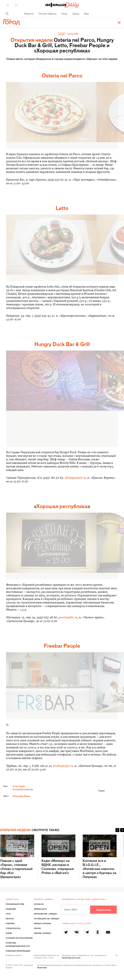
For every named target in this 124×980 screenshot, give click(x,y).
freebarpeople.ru (63, 766)
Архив (9, 933)
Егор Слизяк (19, 786)
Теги (8, 914)
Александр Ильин (21, 796)
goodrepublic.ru (68, 617)
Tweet (101, 791)
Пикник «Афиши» (43, 933)
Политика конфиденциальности (18, 944)
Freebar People (62, 645)
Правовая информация (18, 951)
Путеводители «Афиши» (47, 919)
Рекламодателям (15, 904)
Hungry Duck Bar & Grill (62, 344)
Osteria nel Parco (62, 75)
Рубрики (10, 923)
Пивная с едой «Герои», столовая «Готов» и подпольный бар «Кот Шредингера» (17, 857)
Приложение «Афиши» (46, 914)
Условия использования (19, 938)
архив (62, 34)
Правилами (42, 967)
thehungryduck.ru (75, 478)
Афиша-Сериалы (43, 923)
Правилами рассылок (71, 958)
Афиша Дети (40, 909)
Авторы (10, 919)
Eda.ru (37, 928)
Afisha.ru (39, 904)
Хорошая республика (62, 506)
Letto (62, 208)
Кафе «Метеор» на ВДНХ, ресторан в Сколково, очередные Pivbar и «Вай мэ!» (58, 855)
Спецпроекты (13, 928)
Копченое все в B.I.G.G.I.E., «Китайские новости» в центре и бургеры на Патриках (100, 857)
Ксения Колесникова (23, 789)
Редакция (11, 909)
